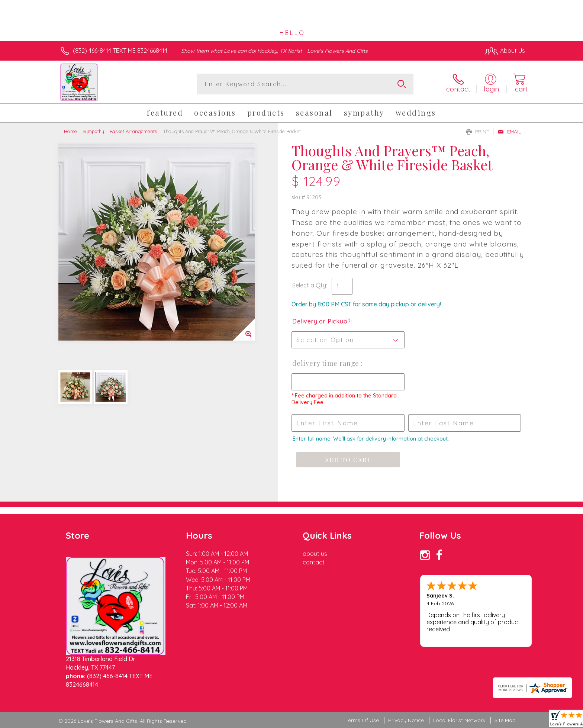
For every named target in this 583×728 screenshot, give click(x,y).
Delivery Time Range (327, 363)
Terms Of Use (362, 720)
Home (70, 131)
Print (478, 132)
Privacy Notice (406, 720)
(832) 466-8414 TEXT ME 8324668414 (120, 51)
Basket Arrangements (133, 131)
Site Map (505, 720)
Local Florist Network (459, 720)
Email (509, 132)
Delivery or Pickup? (321, 321)
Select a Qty (309, 285)
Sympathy (93, 131)
